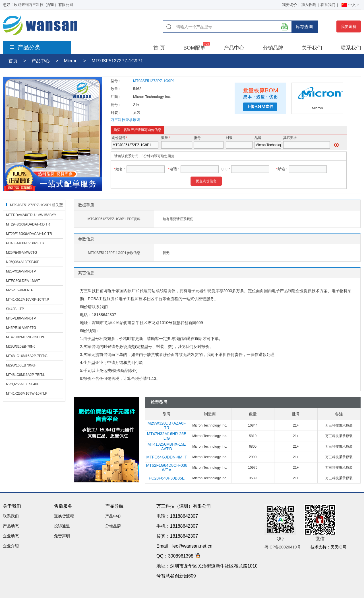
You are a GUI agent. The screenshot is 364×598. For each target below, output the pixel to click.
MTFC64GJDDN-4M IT (167, 457)
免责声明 (62, 536)
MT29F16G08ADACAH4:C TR (29, 234)
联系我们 (328, 5)
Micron (71, 61)
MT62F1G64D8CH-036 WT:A (167, 468)
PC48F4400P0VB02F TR (25, 243)
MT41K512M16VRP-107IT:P (27, 300)
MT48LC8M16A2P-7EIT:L (25, 375)
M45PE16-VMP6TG (21, 328)
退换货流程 (64, 516)
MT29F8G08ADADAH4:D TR (28, 224)
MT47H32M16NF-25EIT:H (26, 337)
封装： (116, 113)
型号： (116, 81)
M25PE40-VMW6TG (21, 253)
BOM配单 (194, 48)
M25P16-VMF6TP (20, 290)
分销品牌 (273, 48)
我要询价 (289, 5)
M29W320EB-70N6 (21, 347)
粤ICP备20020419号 (283, 547)
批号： (116, 105)
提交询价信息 (206, 181)
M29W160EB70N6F (21, 365)
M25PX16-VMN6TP (21, 271)
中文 (350, 5)
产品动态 (11, 526)
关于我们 (312, 48)
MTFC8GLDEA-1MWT (23, 281)
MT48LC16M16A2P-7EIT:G (27, 356)
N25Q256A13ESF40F (23, 384)
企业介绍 (11, 546)
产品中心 (234, 48)
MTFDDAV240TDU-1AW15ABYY (31, 215)
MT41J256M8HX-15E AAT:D (167, 447)
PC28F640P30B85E (167, 478)
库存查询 (304, 27)
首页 (13, 61)
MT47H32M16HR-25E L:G (167, 436)
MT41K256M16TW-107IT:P (27, 394)
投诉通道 (62, 526)
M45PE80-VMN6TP (21, 318)
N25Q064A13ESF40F (23, 262)
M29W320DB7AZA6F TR (167, 425)
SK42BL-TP (15, 309)
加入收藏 (309, 5)
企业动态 (11, 536)
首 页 (159, 48)
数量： (116, 89)
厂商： (116, 97)
